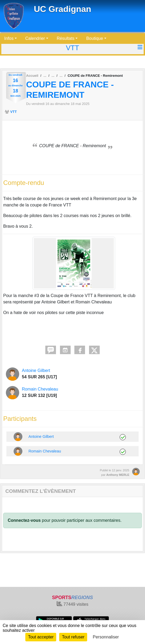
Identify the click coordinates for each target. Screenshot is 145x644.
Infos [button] (9, 38)
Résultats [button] (66, 38)
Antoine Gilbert (36, 370)
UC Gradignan (63, 9)
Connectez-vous (24, 520)
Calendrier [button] (35, 38)
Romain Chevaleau (40, 389)
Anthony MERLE (118, 475)
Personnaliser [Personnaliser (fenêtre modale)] (106, 637)
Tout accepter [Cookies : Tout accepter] (41, 637)
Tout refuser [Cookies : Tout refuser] (73, 637)
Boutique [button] (94, 38)
